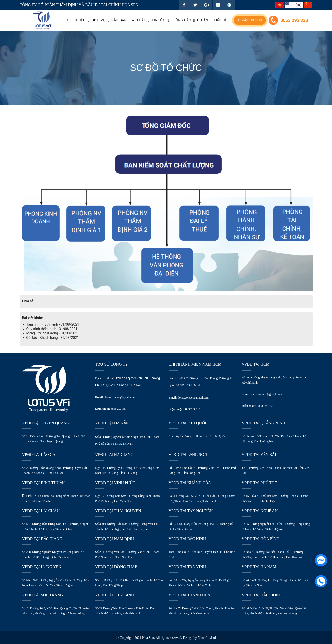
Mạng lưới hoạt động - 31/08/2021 (53, 333)
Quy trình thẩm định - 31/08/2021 (52, 329)
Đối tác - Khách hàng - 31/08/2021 (53, 338)
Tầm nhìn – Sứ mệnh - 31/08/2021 (53, 324)
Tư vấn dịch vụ (250, 20)
